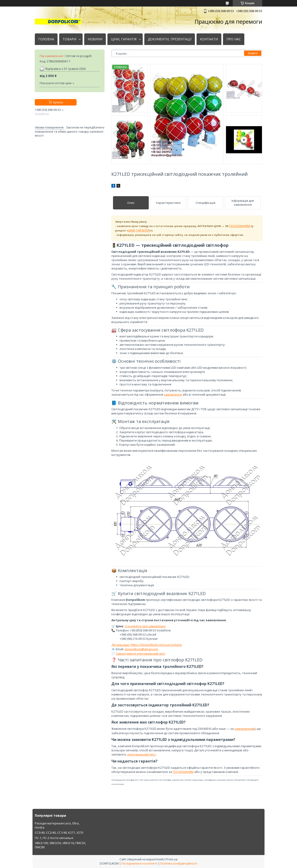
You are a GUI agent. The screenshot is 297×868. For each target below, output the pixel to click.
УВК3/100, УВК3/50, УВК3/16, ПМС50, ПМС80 (60, 845)
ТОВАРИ (69, 39)
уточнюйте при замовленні (145, 626)
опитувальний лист (142, 754)
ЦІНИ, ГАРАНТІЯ (124, 39)
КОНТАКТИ (209, 39)
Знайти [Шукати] (253, 53)
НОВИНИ (95, 39)
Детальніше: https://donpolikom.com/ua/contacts (147, 645)
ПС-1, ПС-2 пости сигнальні (54, 838)
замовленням (244, 729)
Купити (58, 102)
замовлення (173, 394)
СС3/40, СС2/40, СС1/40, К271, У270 (59, 833)
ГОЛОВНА (46, 39)
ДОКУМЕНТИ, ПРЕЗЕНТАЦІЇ (170, 39)
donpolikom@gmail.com (141, 649)
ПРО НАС (234, 39)
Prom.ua (172, 859)
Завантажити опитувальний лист (141, 653)
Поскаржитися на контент (139, 863)
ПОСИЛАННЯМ (240, 226)
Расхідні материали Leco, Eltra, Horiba (57, 825)
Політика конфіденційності (179, 863)
